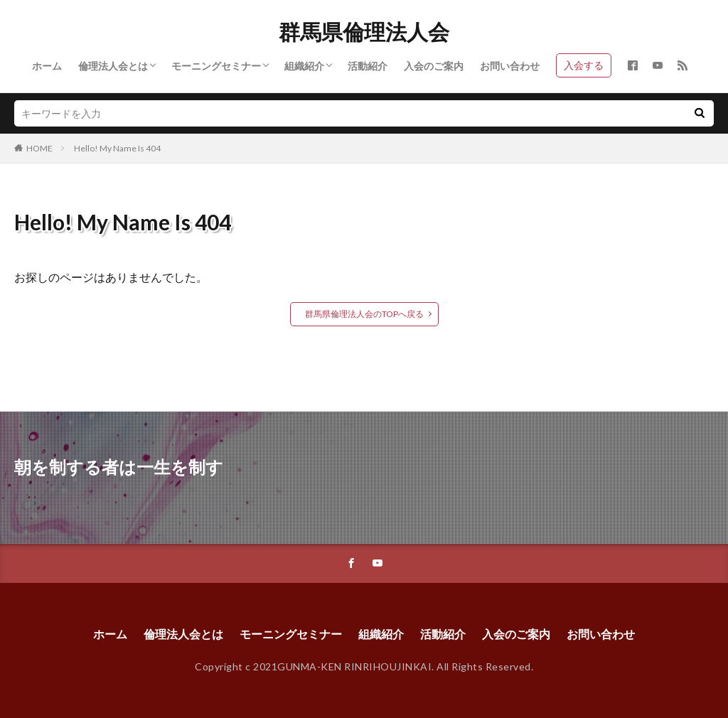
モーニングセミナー (216, 66)
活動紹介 (368, 66)
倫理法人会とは (113, 66)
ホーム (47, 66)
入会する (584, 65)
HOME (39, 148)
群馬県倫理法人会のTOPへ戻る (364, 314)
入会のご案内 (434, 66)
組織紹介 (304, 66)
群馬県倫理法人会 (364, 32)
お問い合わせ (510, 66)
